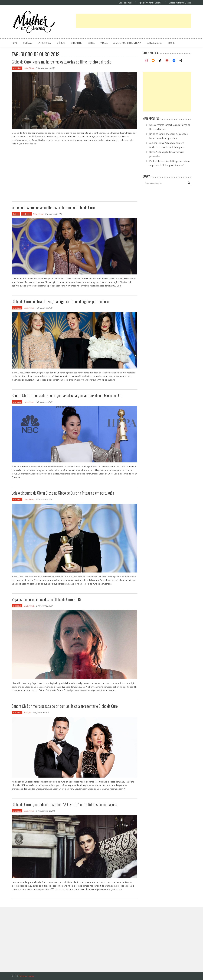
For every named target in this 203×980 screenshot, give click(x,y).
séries (91, 43)
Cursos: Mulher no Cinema (180, 3)
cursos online (154, 43)
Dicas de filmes (125, 3)
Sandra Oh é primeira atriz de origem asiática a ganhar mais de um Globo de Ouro (67, 395)
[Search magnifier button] (189, 183)
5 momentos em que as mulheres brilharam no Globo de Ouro (53, 207)
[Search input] (166, 183)
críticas (61, 43)
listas (16, 214)
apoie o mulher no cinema (127, 43)
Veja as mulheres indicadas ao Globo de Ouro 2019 (46, 599)
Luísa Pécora (29, 68)
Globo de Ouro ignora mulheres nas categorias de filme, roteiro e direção (61, 62)
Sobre (171, 43)
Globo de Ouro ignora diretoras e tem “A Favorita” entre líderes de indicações (64, 804)
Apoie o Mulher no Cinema (150, 3)
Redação (27, 712)
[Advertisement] (134, 21)
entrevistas (44, 43)
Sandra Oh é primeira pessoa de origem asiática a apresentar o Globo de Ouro (65, 706)
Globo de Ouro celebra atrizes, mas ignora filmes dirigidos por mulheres (61, 301)
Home (15, 43)
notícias (28, 43)
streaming (77, 43)
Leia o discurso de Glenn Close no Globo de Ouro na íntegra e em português (63, 493)
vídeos (104, 43)
